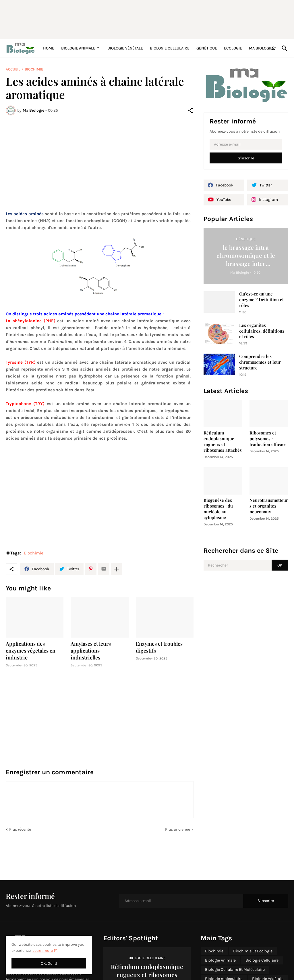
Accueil (13, 69)
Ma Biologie (261, 48)
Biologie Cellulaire (170, 48)
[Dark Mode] (274, 48)
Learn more (43, 951)
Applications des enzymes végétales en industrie (31, 651)
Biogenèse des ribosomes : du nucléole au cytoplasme (218, 509)
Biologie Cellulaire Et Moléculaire (235, 969)
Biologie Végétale (125, 48)
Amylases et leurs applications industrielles (91, 651)
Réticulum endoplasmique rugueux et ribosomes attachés (223, 442)
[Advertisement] (145, 19)
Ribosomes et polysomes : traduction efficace (268, 439)
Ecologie (233, 48)
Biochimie (34, 69)
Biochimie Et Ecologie (253, 951)
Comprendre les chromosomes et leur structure (260, 362)
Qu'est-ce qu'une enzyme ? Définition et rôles (261, 300)
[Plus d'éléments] (117, 569)
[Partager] (190, 110)
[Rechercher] (283, 48)
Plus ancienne (178, 829)
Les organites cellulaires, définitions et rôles (262, 331)
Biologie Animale (78, 48)
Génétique (207, 48)
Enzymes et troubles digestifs (159, 647)
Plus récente (20, 829)
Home (49, 48)
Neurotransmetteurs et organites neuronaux (269, 506)
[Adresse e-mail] (246, 144)
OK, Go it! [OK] (49, 963)
